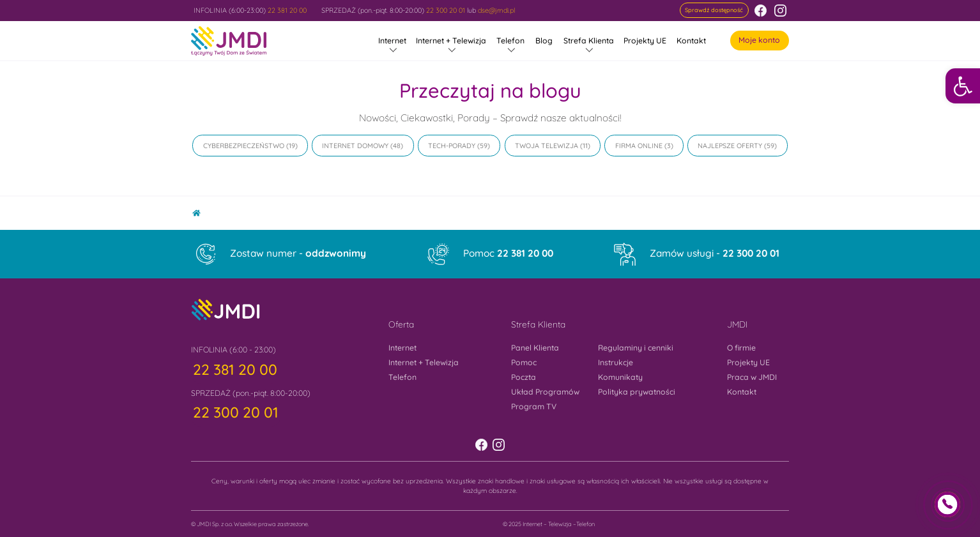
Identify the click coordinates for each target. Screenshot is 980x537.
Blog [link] (544, 41)
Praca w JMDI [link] (752, 377)
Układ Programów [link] (545, 392)
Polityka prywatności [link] (637, 392)
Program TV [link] (534, 406)
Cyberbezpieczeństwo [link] (244, 146)
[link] (963, 86)
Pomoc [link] (508, 253)
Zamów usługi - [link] (715, 253)
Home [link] (201, 211)
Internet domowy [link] (355, 146)
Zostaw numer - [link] (298, 253)
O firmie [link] (741, 348)
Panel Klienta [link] (535, 348)
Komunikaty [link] (620, 377)
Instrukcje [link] (616, 362)
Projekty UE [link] (645, 41)
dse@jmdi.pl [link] (496, 10)
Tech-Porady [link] (452, 146)
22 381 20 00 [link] (287, 10)
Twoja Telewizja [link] (547, 146)
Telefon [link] (510, 41)
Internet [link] (392, 41)
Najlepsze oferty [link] (730, 146)
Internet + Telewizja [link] (451, 41)
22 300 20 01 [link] (446, 10)
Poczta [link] (524, 377)
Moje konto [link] (759, 40)
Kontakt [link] (691, 41)
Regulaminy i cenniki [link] (636, 348)
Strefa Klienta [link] (589, 41)
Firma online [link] (639, 146)
